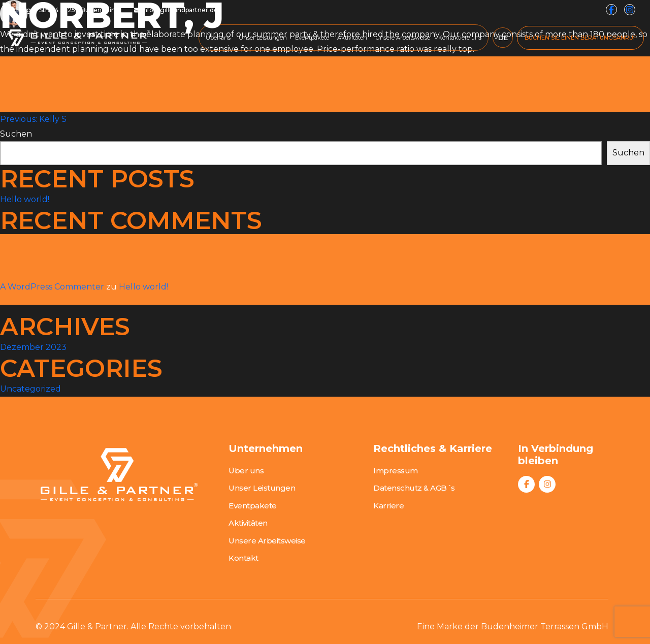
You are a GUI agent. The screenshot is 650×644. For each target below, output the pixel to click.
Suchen (16, 134)
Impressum (396, 471)
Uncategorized (30, 389)
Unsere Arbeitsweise (403, 38)
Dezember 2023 (33, 347)
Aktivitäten (352, 38)
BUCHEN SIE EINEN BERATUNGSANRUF (581, 38)
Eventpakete (312, 38)
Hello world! (25, 199)
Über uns (218, 38)
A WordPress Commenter (52, 287)
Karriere (388, 506)
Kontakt (243, 558)
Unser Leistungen (263, 38)
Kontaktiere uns (460, 38)
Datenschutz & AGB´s (414, 488)
